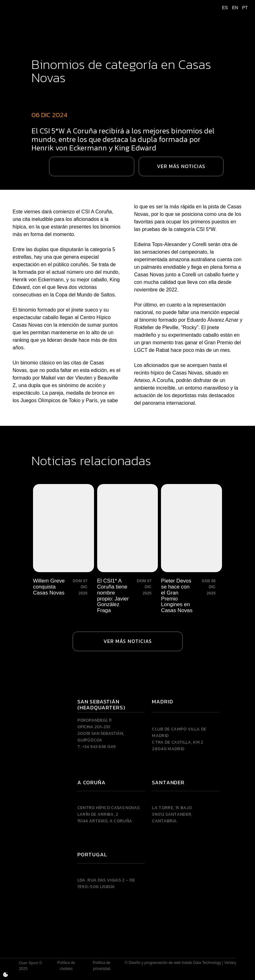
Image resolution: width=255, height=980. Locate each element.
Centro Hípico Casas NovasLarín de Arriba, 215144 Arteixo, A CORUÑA (108, 814)
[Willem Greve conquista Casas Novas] (64, 549)
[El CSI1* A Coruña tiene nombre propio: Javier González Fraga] (128, 549)
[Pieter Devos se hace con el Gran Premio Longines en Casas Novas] (191, 549)
